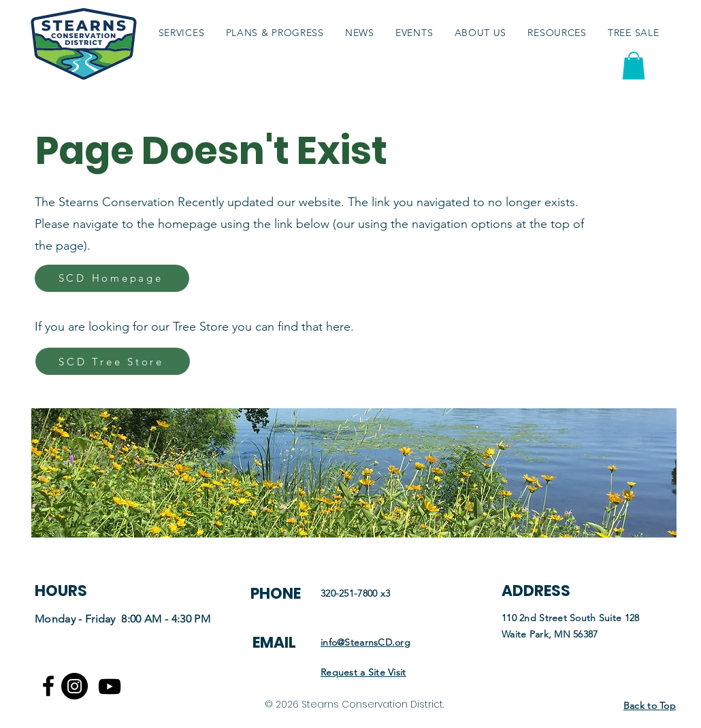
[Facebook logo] (48, 686)
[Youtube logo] (110, 686)
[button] (557, 32)
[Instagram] (75, 686)
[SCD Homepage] (112, 278)
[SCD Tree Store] (113, 361)
